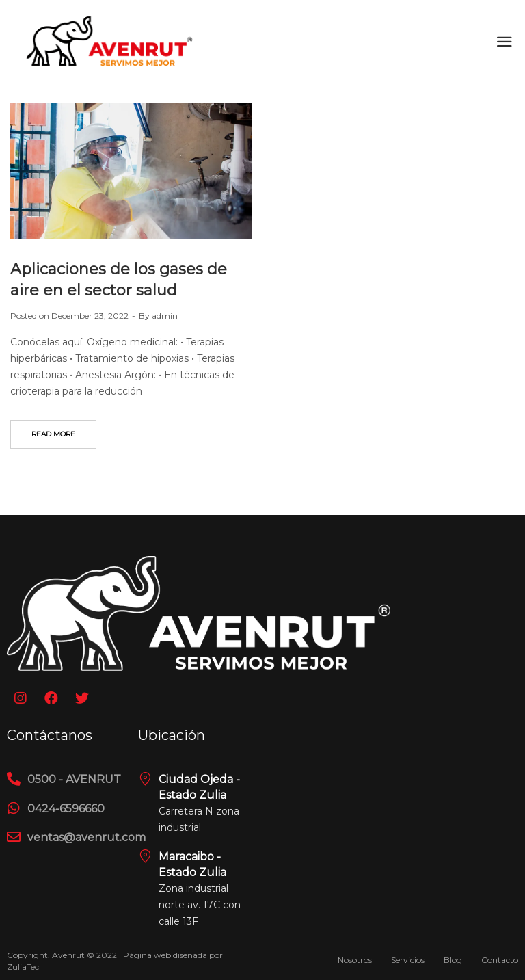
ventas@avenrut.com (86, 837)
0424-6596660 (66, 809)
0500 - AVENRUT (74, 779)
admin (165, 316)
